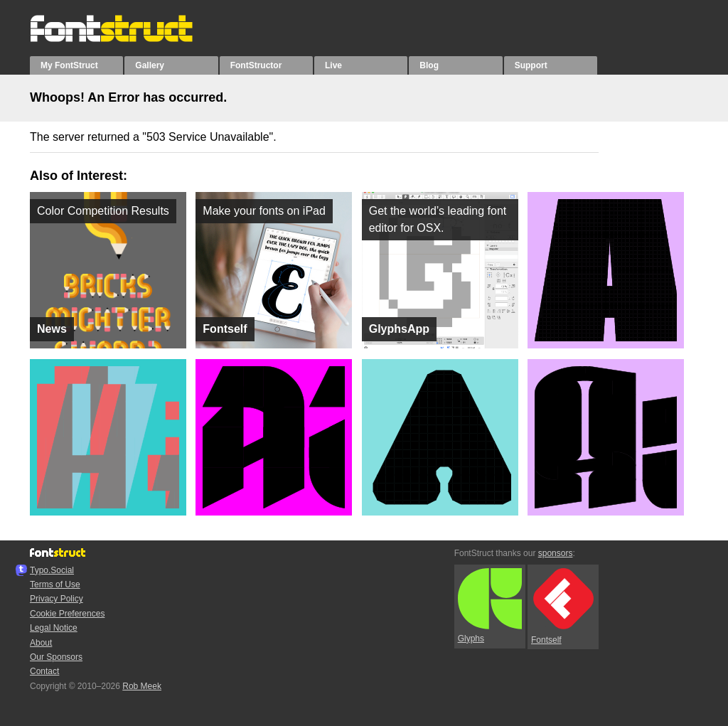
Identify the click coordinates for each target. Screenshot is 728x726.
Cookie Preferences (67, 614)
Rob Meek (142, 686)
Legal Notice (54, 628)
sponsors (556, 553)
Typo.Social (52, 570)
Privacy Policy (57, 599)
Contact (44, 671)
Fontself (562, 606)
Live (333, 65)
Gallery (150, 65)
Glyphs (490, 606)
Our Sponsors (56, 657)
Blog (429, 65)
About (41, 643)
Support (531, 65)
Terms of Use (55, 584)
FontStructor (256, 65)
